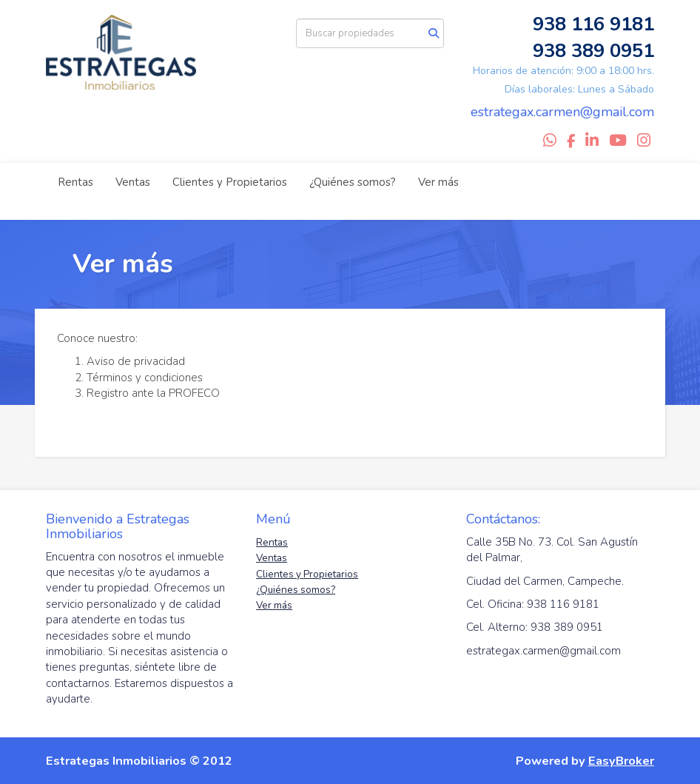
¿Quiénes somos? (353, 182)
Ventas (133, 182)
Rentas (75, 182)
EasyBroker (621, 761)
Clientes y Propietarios (230, 182)
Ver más (438, 182)
